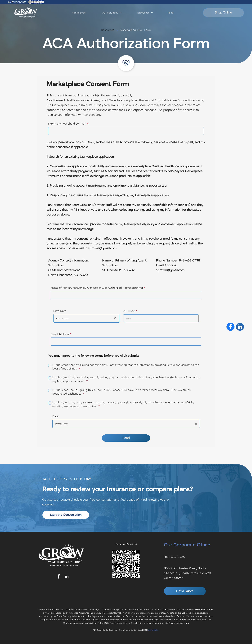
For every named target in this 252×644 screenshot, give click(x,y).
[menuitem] (79, 13)
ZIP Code (129, 311)
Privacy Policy (153, 630)
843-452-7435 (174, 557)
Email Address (60, 334)
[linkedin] (67, 577)
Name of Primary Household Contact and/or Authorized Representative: (97, 288)
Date (55, 416)
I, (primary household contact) (67, 124)
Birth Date (60, 311)
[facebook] (59, 577)
